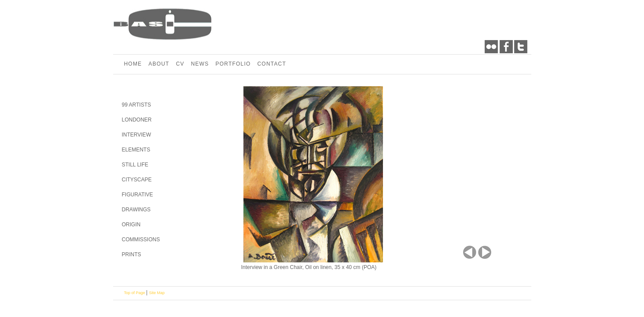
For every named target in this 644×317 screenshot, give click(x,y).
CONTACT (272, 64)
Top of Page (135, 293)
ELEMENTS (136, 150)
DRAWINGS (136, 210)
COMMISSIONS (141, 240)
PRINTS (132, 254)
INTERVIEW (136, 135)
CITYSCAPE (137, 180)
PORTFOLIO (233, 64)
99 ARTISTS (136, 105)
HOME (133, 64)
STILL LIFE (135, 165)
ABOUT (159, 64)
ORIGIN (131, 225)
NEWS (200, 64)
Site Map (157, 293)
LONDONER (137, 120)
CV (180, 64)
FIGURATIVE (138, 195)
